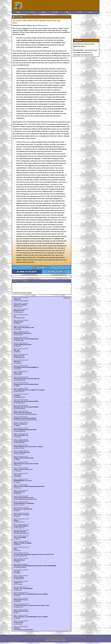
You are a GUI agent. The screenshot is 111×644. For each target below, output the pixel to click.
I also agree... (18, 475)
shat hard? (17, 362)
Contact (79, 12)
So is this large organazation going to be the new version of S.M (34, 554)
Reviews (55, 12)
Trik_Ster (17, 350)
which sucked (18, 373)
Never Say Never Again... (21, 611)
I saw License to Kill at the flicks (24, 498)
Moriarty (45, 25)
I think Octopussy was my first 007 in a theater (28, 447)
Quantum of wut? (19, 310)
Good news (17, 299)
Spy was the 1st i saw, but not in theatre (26, 464)
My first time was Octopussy (23, 413)
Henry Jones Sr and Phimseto (23, 509)
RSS (48, 639)
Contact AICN (61, 639)
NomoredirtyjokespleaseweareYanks (25, 430)
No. (15, 316)
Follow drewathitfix (42, 268)
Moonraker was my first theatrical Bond (26, 401)
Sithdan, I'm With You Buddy (23, 543)
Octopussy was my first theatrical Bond (26, 384)
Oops (15, 549)
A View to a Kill (18, 622)
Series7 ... (17, 520)
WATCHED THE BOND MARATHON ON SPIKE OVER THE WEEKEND (35, 566)
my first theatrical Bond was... (23, 345)
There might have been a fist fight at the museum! (29, 390)
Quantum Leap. (18, 322)
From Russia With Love (21, 435)
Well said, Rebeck (19, 560)
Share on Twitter (56, 272)
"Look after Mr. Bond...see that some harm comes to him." (32, 605)
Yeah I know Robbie (20, 537)
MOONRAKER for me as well (23, 481)
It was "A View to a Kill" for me (23, 469)
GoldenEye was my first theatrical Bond (26, 339)
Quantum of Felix (19, 356)
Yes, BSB (17, 571)
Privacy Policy (53, 639)
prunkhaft (17, 396)
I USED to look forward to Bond (23, 458)
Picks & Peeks (45, 637)
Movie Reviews (54, 637)
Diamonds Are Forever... (21, 600)
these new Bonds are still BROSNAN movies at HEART (31, 594)
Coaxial (43, 12)
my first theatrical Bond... (22, 441)
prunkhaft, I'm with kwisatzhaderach (25, 418)
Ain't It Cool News (27, 5)
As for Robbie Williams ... (22, 526)
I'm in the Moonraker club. (22, 452)
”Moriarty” (26, 28)
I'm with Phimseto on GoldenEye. (24, 503)
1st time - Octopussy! (20, 424)
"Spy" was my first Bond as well (24, 327)
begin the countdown (20, 305)
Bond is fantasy (19, 577)
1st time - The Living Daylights (23, 588)
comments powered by (22, 293)
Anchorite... (17, 628)
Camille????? (18, 583)
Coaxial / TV (38, 637)
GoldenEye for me (19, 492)
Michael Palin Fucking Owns (23, 333)
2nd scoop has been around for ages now (27, 379)
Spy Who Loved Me (20, 532)
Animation (60, 637)
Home (18, 12)
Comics (67, 12)
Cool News (30, 12)
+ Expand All (66, 298)
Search (91, 12)
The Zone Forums (81, 637)
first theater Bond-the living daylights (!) (26, 367)
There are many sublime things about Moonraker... (29, 486)
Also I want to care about (22, 515)
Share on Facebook (27, 272)
